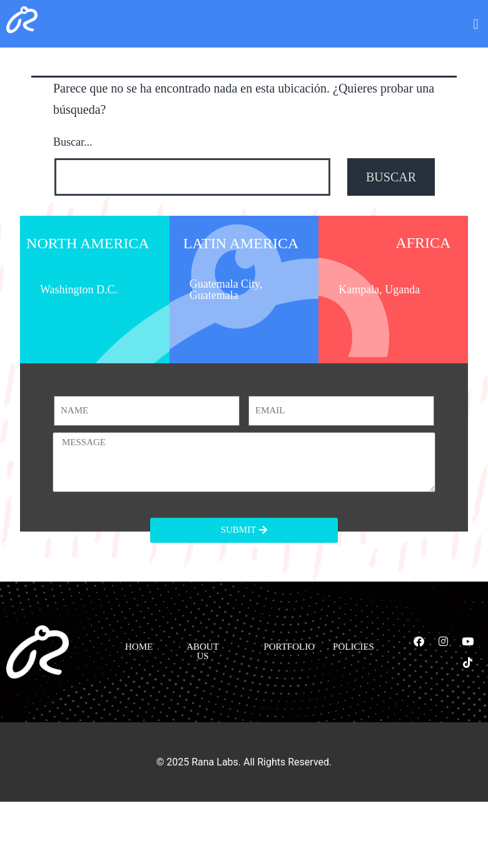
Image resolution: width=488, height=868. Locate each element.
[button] (476, 25)
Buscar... (73, 142)
